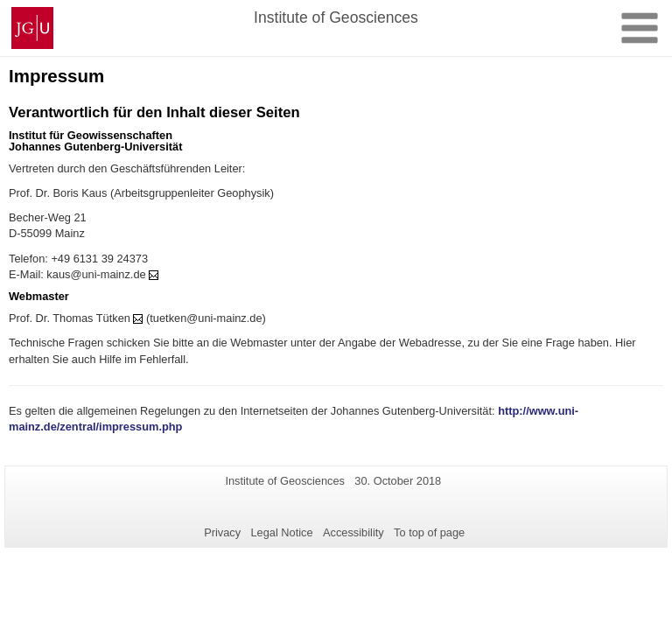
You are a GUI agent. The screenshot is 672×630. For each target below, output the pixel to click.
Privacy (222, 532)
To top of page (429, 532)
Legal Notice (281, 532)
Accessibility (353, 532)
